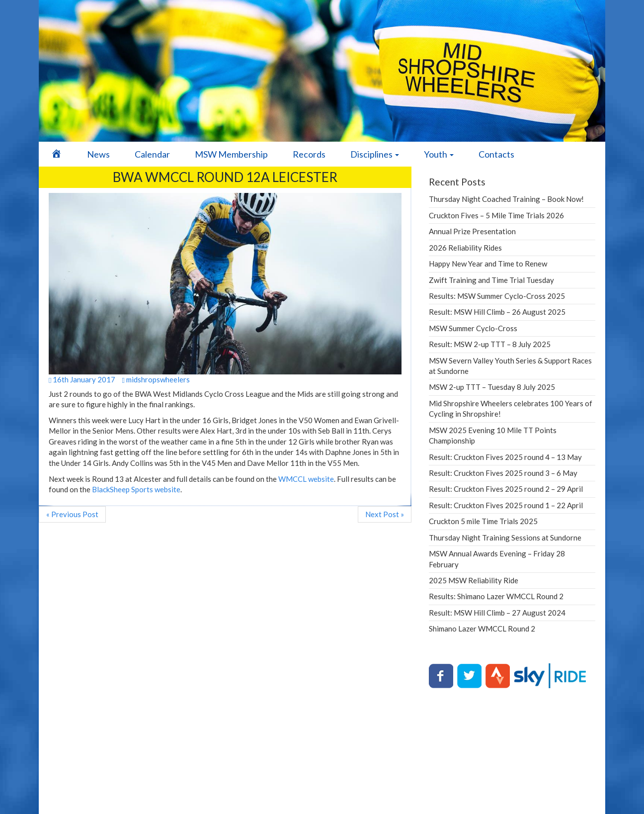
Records (309, 154)
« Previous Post (72, 514)
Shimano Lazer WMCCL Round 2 (482, 629)
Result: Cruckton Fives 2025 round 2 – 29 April (506, 489)
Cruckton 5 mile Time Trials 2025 (483, 521)
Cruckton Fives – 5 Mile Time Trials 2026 (496, 215)
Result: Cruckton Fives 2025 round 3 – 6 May (503, 473)
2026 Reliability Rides (465, 248)
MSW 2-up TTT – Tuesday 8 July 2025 (492, 387)
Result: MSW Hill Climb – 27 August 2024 (497, 613)
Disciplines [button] (375, 154)
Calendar (152, 154)
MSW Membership (231, 154)
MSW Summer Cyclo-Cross (473, 328)
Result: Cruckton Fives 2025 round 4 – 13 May (505, 457)
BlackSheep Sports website (136, 489)
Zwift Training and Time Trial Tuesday (491, 280)
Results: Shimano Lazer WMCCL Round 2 (496, 596)
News (98, 154)
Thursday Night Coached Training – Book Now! (506, 199)
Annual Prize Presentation (472, 231)
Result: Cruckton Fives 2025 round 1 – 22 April (506, 505)
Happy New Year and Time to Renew (488, 264)
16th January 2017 (82, 379)
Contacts (496, 154)
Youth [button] (439, 154)
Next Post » (385, 514)
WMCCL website (306, 479)
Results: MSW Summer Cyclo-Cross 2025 (497, 296)
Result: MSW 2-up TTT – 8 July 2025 (490, 344)
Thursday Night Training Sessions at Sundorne (505, 538)
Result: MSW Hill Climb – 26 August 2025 (497, 312)
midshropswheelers (156, 379)
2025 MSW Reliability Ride (474, 580)
